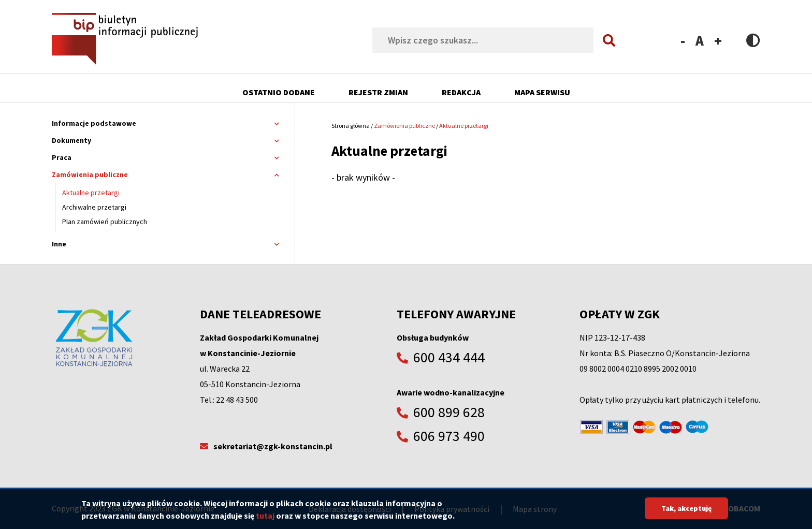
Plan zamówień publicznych (105, 222)
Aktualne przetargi (91, 193)
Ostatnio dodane (279, 92)
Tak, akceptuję (686, 512)
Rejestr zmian (378, 92)
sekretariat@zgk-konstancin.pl (273, 446)
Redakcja (461, 92)
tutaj (265, 519)
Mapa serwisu (542, 92)
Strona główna (351, 126)
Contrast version (753, 40)
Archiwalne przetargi (94, 207)
